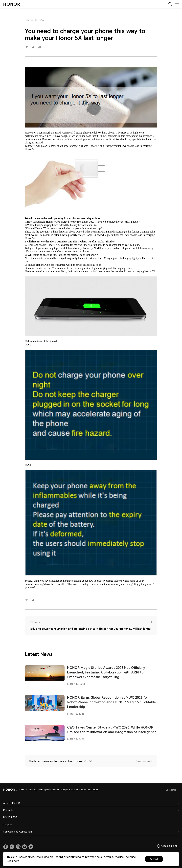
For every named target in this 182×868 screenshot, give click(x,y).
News (22, 790)
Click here (13, 861)
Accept (154, 859)
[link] (6, 847)
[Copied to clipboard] (40, 48)
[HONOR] (9, 790)
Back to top (171, 790)
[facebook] (33, 48)
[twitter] (27, 48)
